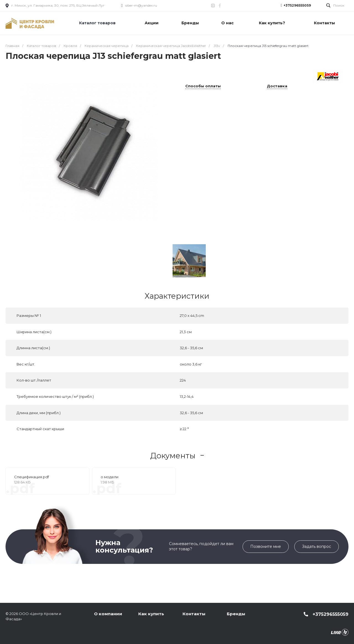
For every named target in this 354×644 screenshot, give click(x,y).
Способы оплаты (203, 86)
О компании (108, 614)
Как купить (151, 614)
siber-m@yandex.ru (141, 5)
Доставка (277, 86)
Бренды (236, 614)
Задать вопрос (317, 546)
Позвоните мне (266, 546)
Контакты (194, 614)
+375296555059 (297, 5)
